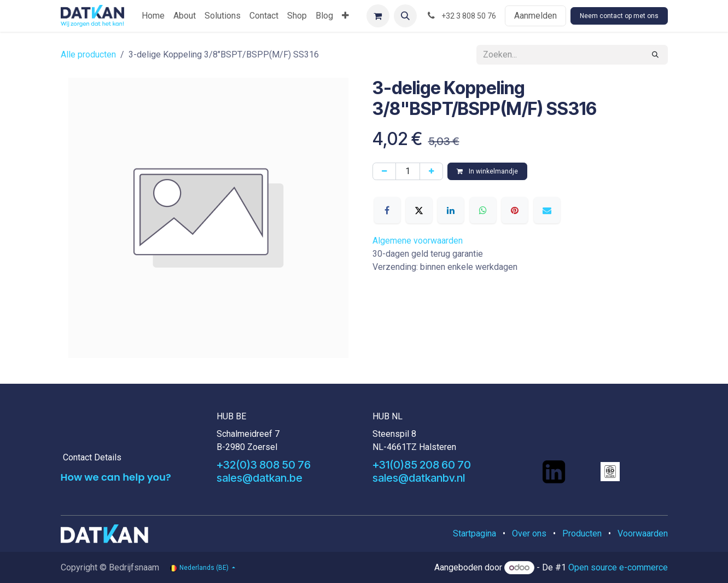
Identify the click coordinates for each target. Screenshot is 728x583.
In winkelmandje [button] (487, 171)
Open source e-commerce (618, 567)
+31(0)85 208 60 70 (422, 465)
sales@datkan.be (260, 478)
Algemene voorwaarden (418, 241)
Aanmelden (535, 16)
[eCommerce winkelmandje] (378, 16)
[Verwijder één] (384, 171)
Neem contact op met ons (619, 16)
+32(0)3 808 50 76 (264, 465)
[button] (405, 16)
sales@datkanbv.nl (419, 478)
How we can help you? (116, 477)
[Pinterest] (515, 210)
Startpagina (474, 533)
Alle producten (88, 54)
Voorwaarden (643, 533)
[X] (419, 210)
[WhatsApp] (483, 210)
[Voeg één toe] (431, 171)
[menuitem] (153, 16)
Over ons (529, 533)
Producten (582, 533)
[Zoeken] (655, 55)
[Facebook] (387, 210)
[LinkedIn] (451, 210)
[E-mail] (547, 210)
